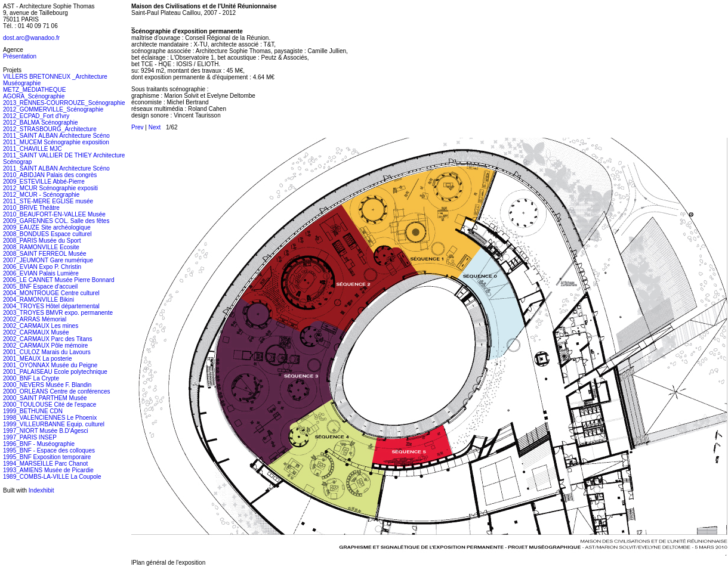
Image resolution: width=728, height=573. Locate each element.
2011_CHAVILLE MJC (33, 149)
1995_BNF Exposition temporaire (47, 457)
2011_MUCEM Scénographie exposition (56, 142)
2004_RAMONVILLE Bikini (38, 300)
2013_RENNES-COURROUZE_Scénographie (64, 103)
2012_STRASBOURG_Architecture (50, 129)
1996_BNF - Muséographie (39, 444)
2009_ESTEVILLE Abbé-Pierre (44, 182)
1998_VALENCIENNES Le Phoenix (50, 418)
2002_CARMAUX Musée (36, 332)
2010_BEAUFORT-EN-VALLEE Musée (54, 214)
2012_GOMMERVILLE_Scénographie (53, 109)
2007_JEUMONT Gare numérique (48, 260)
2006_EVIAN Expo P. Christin (42, 267)
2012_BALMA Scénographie (41, 123)
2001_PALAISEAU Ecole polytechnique (55, 372)
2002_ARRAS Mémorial (35, 319)
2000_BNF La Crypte (31, 378)
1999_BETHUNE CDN (33, 411)
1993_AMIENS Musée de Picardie (48, 470)
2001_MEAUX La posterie (38, 359)
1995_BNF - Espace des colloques (49, 450)
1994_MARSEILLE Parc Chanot (45, 464)
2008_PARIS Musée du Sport (42, 241)
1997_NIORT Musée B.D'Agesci (46, 431)
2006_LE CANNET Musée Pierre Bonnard (59, 280)
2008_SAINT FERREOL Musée (45, 254)
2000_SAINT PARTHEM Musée (45, 398)
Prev (138, 127)
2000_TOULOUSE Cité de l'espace (50, 405)
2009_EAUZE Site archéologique (47, 227)
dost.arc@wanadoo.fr (31, 38)
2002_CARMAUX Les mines (41, 326)
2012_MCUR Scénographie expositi (50, 188)
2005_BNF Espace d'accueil (40, 286)
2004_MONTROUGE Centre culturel (51, 293)
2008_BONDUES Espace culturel (47, 234)
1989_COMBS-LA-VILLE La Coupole (52, 477)
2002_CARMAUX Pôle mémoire (45, 346)
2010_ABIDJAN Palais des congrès (50, 175)
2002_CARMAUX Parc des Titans (48, 339)
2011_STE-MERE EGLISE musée (48, 201)
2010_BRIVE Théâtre (31, 208)
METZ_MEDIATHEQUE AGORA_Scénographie (34, 93)
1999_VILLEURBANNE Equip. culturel (54, 424)
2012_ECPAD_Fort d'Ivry (36, 116)
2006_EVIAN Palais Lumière (41, 273)
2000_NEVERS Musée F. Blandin (47, 385)
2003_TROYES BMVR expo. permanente (58, 313)
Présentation (20, 56)
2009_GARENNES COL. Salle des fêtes (56, 221)
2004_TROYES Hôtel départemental (51, 306)
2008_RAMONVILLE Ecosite (41, 247)
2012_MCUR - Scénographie (41, 195)
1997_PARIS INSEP (30, 437)
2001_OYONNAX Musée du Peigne (50, 365)
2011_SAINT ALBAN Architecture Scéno (56, 136)
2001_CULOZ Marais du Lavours (47, 352)
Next (155, 127)
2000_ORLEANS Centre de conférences (57, 391)
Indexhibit (41, 490)
